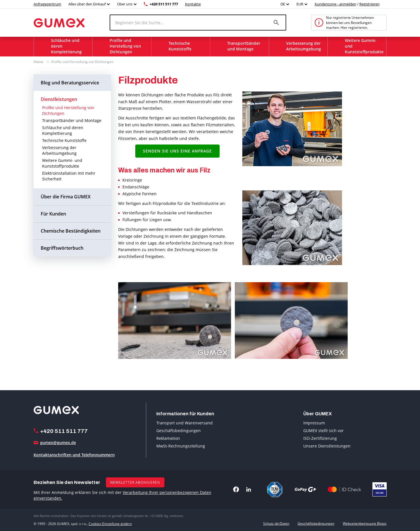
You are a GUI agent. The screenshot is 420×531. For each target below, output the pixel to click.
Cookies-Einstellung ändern (110, 523)
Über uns (125, 4)
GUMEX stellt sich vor (323, 431)
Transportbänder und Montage (72, 120)
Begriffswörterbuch (62, 248)
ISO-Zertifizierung (320, 438)
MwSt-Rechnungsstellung (181, 446)
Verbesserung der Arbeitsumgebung (59, 150)
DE (283, 4)
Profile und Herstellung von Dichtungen (82, 62)
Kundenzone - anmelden (335, 4)
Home (38, 62)
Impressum (314, 423)
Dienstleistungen (59, 99)
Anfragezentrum (47, 4)
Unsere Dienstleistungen (327, 446)
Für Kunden (53, 214)
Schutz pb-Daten (276, 523)
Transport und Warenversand (185, 423)
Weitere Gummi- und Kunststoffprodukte (62, 163)
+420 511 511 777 (164, 4)
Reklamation (168, 438)
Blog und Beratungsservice (70, 82)
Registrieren (369, 4)
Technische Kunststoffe (64, 140)
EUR (300, 4)
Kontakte (193, 4)
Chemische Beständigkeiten (71, 231)
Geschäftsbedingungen (179, 431)
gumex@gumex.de (58, 442)
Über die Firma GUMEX (66, 197)
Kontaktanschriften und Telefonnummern (74, 455)
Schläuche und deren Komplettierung (63, 130)
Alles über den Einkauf (87, 4)
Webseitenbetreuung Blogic (365, 523)
